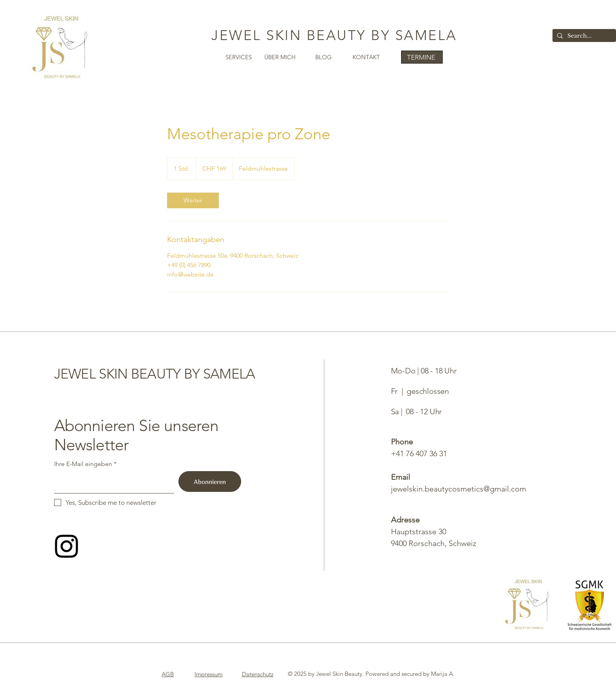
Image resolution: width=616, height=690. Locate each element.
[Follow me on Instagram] (66, 546)
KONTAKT (366, 57)
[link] (193, 200)
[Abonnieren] (210, 482)
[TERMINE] (422, 57)
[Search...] (583, 36)
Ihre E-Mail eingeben (83, 464)
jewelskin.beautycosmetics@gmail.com (459, 489)
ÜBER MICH (280, 57)
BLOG (323, 57)
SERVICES (239, 57)
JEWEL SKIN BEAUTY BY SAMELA (334, 35)
